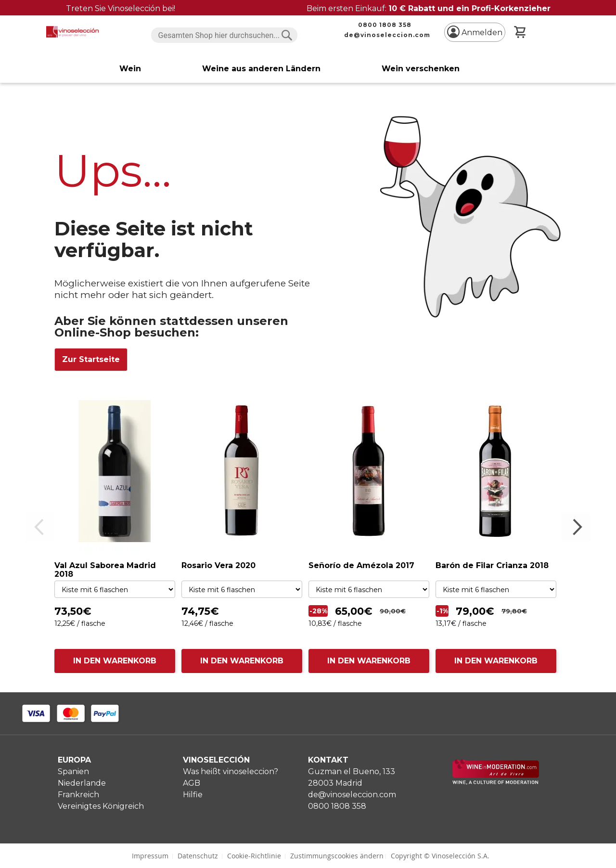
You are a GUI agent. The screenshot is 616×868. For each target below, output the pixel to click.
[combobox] (225, 35)
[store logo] (72, 32)
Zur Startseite (91, 359)
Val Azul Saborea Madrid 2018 (105, 570)
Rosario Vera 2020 (218, 565)
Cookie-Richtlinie (254, 856)
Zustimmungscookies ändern (337, 856)
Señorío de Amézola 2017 (361, 565)
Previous (40, 527)
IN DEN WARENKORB (115, 661)
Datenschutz (198, 856)
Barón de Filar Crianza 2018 (492, 565)
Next (576, 527)
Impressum (150, 856)
